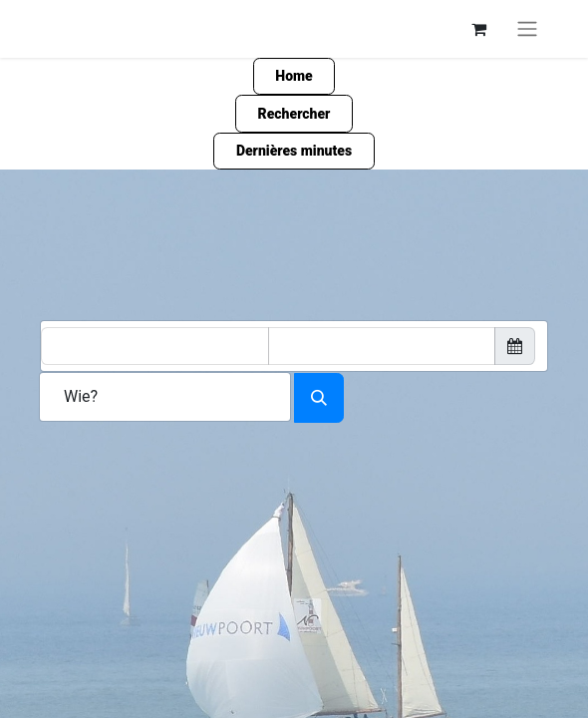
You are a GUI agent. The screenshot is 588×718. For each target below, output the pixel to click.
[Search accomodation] (319, 398)
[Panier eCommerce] (478, 29)
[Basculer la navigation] (527, 29)
